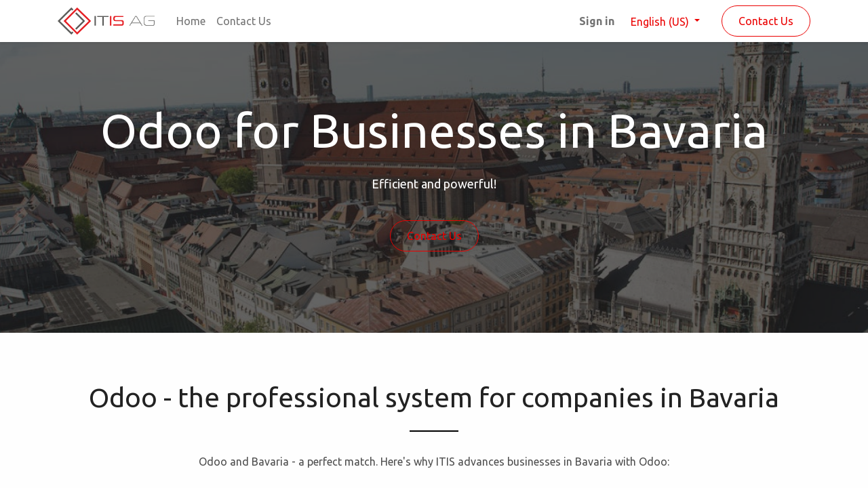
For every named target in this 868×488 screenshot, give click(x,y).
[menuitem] (191, 21)
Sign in (597, 21)
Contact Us (766, 21)
